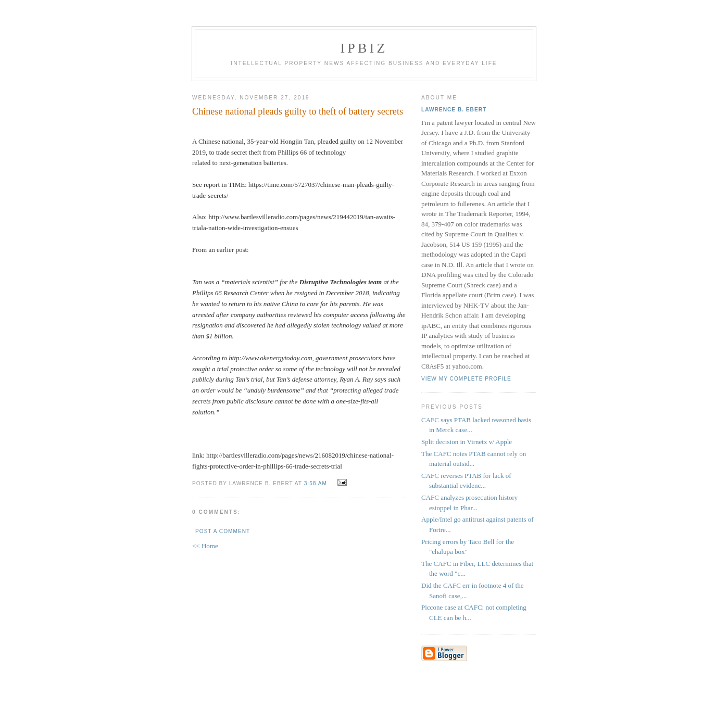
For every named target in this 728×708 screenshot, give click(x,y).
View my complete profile (466, 379)
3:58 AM (316, 483)
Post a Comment (223, 531)
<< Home (205, 546)
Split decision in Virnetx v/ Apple (467, 442)
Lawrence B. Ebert (454, 110)
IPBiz (364, 48)
